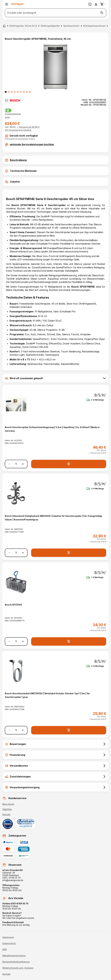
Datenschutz (9, 943)
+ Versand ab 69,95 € (28, 127)
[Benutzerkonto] (96, 4)
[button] (7, 117)
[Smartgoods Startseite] (17, 4)
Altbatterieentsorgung (14, 956)
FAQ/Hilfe (7, 809)
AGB (5, 949)
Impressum (8, 937)
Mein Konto (8, 804)
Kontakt (6, 814)
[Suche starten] (102, 13)
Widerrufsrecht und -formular (18, 968)
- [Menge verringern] (9, 464)
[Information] (90, 4)
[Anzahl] (16, 464)
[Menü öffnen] (7, 4)
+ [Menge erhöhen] (23, 464)
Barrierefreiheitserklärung (16, 962)
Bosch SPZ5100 (13, 605)
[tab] (56, 160)
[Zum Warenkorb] (103, 4)
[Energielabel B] (8, 110)
